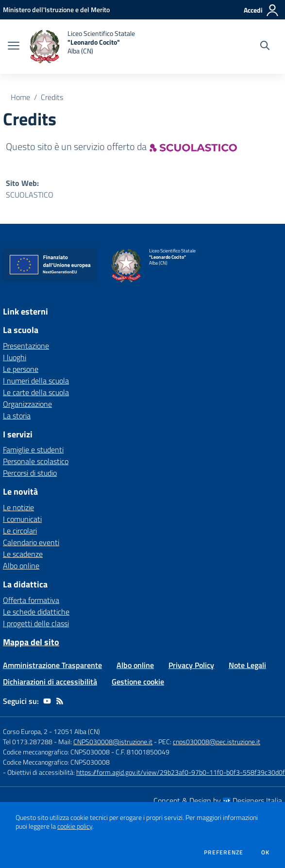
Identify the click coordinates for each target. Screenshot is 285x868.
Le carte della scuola (36, 392)
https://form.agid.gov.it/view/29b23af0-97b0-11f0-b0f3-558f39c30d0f (181, 772)
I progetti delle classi (36, 623)
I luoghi (15, 357)
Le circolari (20, 531)
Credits (52, 97)
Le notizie (18, 507)
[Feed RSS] (60, 701)
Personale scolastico (36, 461)
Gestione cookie (138, 682)
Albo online (21, 566)
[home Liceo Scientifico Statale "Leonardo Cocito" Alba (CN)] (82, 47)
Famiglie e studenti (33, 450)
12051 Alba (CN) (77, 731)
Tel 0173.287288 (28, 742)
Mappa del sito (31, 642)
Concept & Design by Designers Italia (218, 801)
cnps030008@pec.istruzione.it (217, 742)
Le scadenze (23, 554)
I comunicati (22, 519)
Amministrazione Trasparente (52, 665)
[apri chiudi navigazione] (14, 47)
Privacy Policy (191, 665)
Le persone (21, 369)
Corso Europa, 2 (25, 731)
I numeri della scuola (36, 381)
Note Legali (247, 665)
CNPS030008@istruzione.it (113, 742)
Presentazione (26, 346)
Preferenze (224, 852)
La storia (17, 416)
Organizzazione (27, 404)
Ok (266, 852)
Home (20, 97)
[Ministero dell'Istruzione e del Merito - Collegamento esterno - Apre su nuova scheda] (56, 9)
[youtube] (47, 701)
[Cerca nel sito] (265, 47)
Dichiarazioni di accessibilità (50, 682)
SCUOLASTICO (30, 195)
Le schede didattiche (36, 612)
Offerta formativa (31, 600)
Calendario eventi (31, 542)
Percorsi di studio (30, 473)
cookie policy (75, 826)
